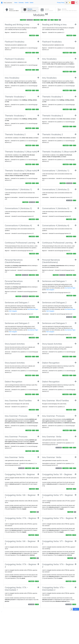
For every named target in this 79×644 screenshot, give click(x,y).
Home (16, 3)
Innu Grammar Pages (70, 288)
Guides (32, 3)
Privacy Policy (61, 3)
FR (76, 3)
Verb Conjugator (50, 290)
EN (73, 3)
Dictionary (21, 3)
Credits (27, 3)
